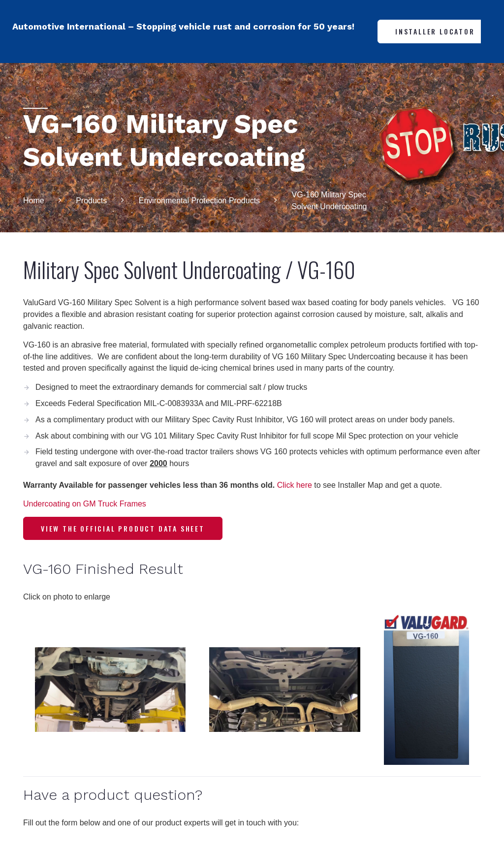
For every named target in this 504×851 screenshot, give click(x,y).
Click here (295, 485)
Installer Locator (435, 31)
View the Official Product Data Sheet (123, 528)
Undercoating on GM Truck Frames (85, 504)
